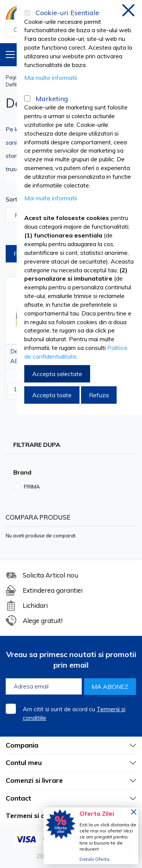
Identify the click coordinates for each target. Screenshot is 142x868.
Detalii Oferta (94, 859)
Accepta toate (52, 395)
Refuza (99, 395)
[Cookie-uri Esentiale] (27, 13)
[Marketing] (27, 98)
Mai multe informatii (51, 78)
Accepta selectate (57, 374)
